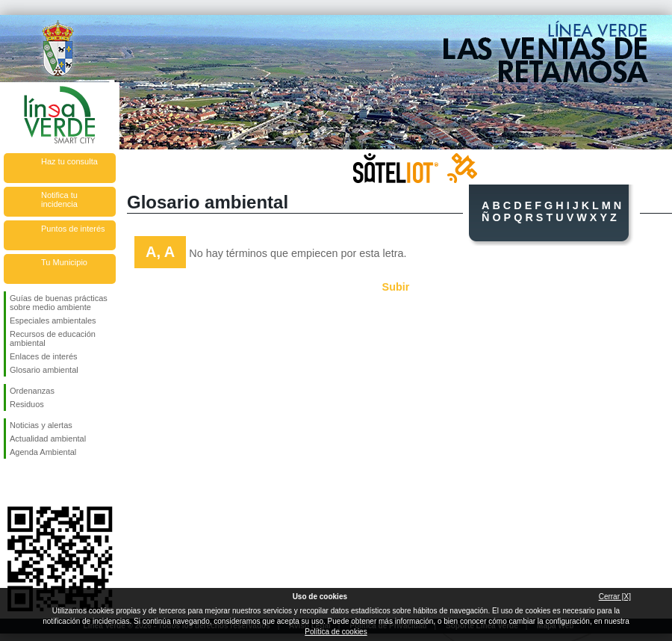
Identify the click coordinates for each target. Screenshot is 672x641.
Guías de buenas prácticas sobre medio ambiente (59, 303)
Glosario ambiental (44, 370)
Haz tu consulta (69, 161)
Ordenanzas (32, 391)
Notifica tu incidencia (59, 199)
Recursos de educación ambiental (53, 338)
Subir (396, 287)
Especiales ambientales (53, 320)
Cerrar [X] (615, 597)
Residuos (27, 404)
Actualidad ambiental (48, 439)
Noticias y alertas (41, 425)
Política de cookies (336, 632)
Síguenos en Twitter (37, 483)
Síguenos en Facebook (13, 483)
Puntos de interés (73, 229)
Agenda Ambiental (43, 452)
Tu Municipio (64, 262)
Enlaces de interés (44, 356)
